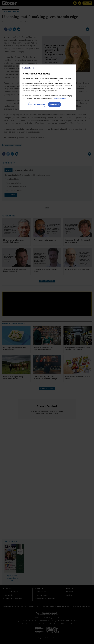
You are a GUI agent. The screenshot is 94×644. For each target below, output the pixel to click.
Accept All (54, 104)
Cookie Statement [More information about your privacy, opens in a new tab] (59, 98)
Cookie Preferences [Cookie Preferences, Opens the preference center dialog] (37, 104)
